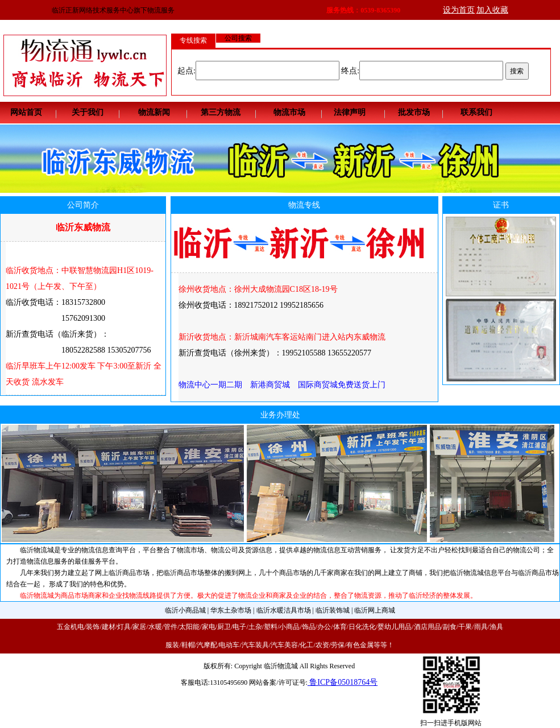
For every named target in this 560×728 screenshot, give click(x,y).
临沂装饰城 (333, 610)
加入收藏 (492, 10)
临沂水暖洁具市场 (284, 610)
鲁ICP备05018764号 (343, 682)
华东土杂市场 (231, 610)
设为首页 (459, 10)
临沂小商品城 (185, 610)
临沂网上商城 (375, 610)
